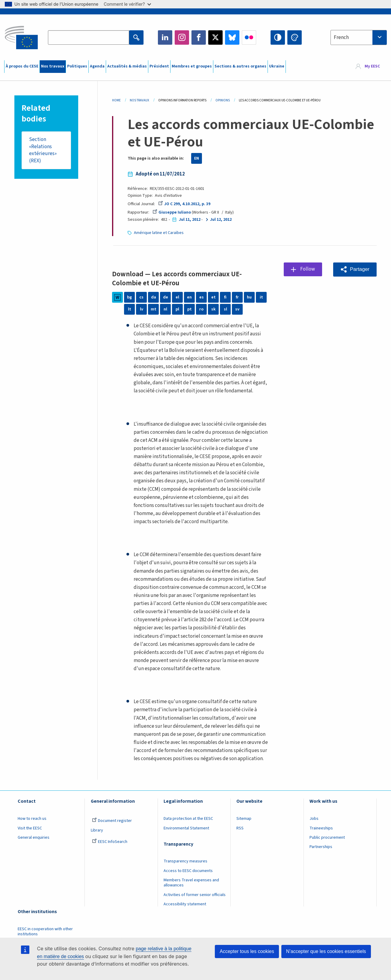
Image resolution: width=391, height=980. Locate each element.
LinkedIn (165, 37)
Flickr (249, 37)
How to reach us (32, 819)
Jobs (314, 819)
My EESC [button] (372, 67)
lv (142, 309)
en (189, 297)
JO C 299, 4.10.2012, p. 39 (184, 204)
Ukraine (277, 66)
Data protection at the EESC (188, 819)
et (213, 297)
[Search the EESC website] (89, 37)
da (154, 297)
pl (177, 309)
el (177, 297)
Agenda (97, 66)
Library (97, 830)
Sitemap (244, 819)
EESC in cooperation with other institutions (45, 932)
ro (201, 309)
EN (197, 158)
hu (249, 297)
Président (159, 66)
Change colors (295, 37)
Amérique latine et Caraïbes (159, 233)
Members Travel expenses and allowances (191, 883)
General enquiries (34, 838)
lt (130, 309)
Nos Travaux (139, 100)
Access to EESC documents (188, 871)
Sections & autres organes (240, 66)
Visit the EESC (30, 828)
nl (165, 309)
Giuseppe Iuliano (172, 212)
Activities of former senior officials (195, 895)
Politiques (77, 66)
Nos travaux (53, 66)
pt (190, 309)
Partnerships (321, 847)
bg (129, 297)
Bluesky (232, 37)
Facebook (199, 37)
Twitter (215, 37)
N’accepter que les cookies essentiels (326, 951)
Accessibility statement (185, 904)
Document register (112, 821)
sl (225, 309)
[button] (355, 270)
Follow (308, 269)
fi (225, 297)
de (166, 297)
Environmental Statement (186, 828)
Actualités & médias (127, 66)
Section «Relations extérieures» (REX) (43, 150)
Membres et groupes (192, 66)
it (261, 297)
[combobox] (359, 37)
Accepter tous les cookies (247, 951)
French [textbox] (341, 37)
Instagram (182, 37)
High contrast (278, 37)
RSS (240, 828)
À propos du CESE (22, 66)
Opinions (223, 100)
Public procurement (327, 838)
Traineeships (321, 828)
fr (237, 297)
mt (154, 309)
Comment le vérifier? (127, 4)
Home (116, 100)
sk (213, 309)
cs (141, 297)
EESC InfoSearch (110, 842)
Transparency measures (185, 861)
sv (237, 309)
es (201, 297)
